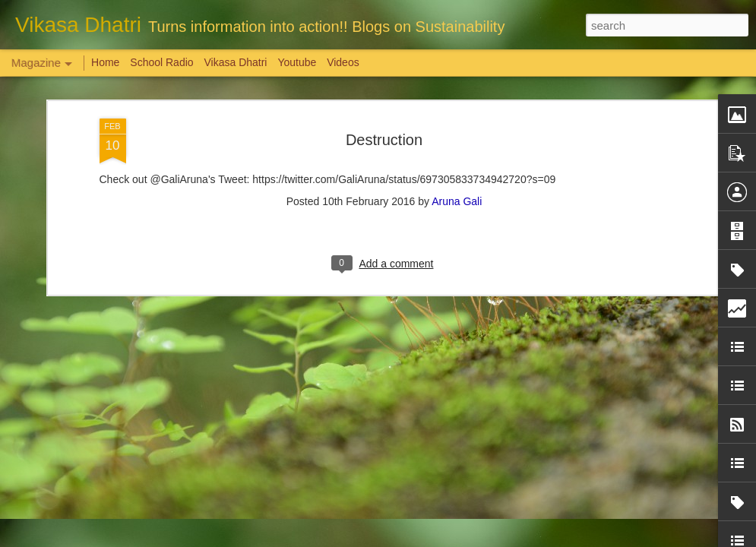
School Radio (161, 62)
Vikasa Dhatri (235, 62)
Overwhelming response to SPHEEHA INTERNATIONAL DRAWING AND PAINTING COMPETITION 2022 (665, 480)
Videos (343, 62)
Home (105, 62)
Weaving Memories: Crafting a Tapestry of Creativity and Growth (122, 459)
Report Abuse (470, 539)
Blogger (426, 539)
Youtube (297, 62)
